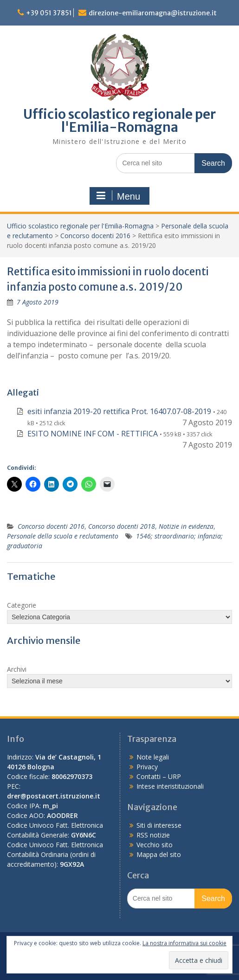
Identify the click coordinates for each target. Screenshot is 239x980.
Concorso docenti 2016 (95, 236)
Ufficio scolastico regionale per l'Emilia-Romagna (119, 121)
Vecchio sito (155, 845)
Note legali (153, 757)
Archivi (17, 669)
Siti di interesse (159, 825)
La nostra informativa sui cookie (184, 943)
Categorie (22, 605)
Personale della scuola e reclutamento (63, 536)
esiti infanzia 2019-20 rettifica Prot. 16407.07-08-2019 (119, 411)
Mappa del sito (159, 854)
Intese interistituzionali (170, 786)
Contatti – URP (159, 776)
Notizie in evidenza (186, 526)
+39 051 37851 (49, 13)
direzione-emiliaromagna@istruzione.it (153, 13)
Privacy (147, 767)
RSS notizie (153, 835)
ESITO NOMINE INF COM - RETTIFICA (93, 434)
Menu (118, 196)
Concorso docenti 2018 (122, 526)
